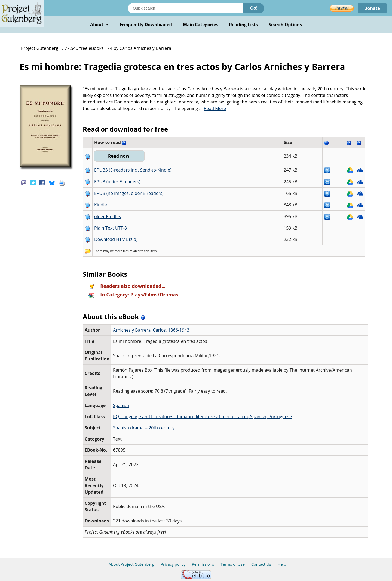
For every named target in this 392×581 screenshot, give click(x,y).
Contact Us (261, 564)
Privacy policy (173, 564)
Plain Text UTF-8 (111, 228)
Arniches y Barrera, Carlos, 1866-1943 (151, 330)
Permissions (203, 564)
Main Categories (201, 25)
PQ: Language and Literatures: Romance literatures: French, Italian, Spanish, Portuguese (202, 417)
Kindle (101, 205)
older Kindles (108, 216)
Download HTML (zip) (116, 239)
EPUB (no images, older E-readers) (129, 193)
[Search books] (186, 8)
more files (122, 251)
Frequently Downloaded (146, 25)
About (99, 25)
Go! (254, 8)
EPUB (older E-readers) (117, 182)
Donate (372, 8)
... (213, 108)
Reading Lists (244, 25)
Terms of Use (233, 564)
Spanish (121, 405)
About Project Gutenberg (131, 564)
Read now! (119, 156)
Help (282, 564)
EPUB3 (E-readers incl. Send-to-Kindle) (133, 170)
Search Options (285, 25)
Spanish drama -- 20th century (144, 428)
